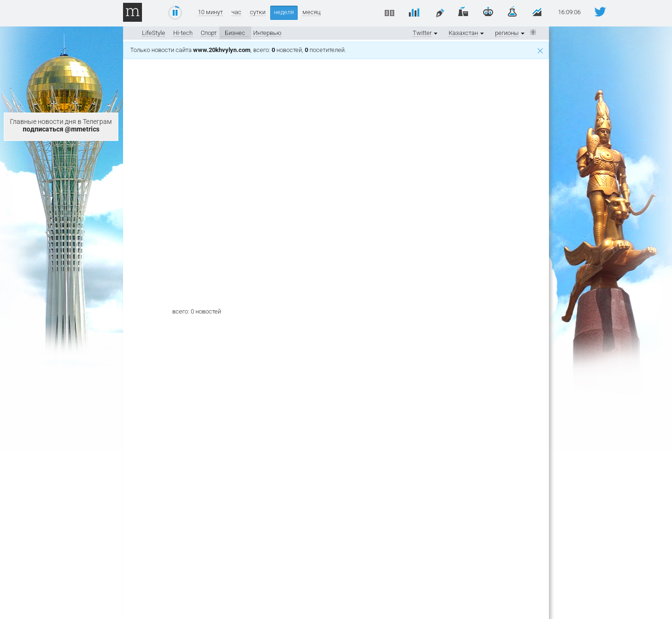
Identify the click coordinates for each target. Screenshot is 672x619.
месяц (311, 12)
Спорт (209, 33)
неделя (284, 12)
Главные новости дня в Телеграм (61, 125)
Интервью (267, 33)
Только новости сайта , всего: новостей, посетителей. (336, 50)
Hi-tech (183, 33)
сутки (258, 12)
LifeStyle (154, 33)
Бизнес (235, 33)
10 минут (210, 12)
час (236, 12)
